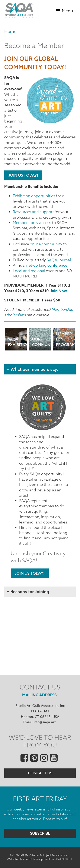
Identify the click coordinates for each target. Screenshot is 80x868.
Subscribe (40, 834)
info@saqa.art (45, 722)
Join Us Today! (23, 175)
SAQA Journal (59, 260)
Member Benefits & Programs (66, 343)
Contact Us (40, 773)
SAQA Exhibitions (18, 343)
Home (10, 31)
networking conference (47, 265)
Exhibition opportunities (34, 196)
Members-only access (32, 223)
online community (46, 244)
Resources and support (33, 212)
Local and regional (29, 271)
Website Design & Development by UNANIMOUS (40, 859)
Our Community (42, 343)
